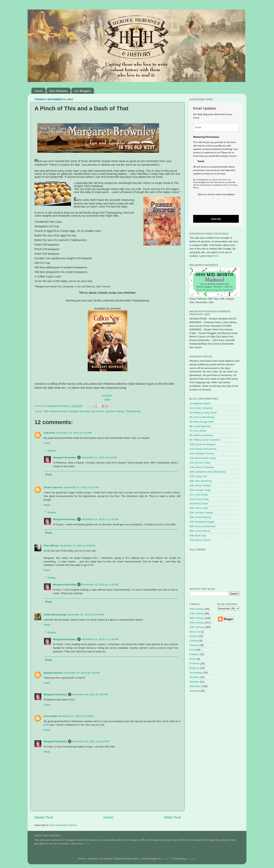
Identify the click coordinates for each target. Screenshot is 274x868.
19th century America (55, 411)
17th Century (197, 613)
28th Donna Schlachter (202, 526)
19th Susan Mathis (200, 485)
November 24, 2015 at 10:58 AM (86, 615)
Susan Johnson (53, 487)
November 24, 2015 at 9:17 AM (82, 487)
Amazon (107, 396)
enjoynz (166, 859)
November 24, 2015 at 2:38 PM (82, 673)
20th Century (197, 627)
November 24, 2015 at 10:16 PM (91, 741)
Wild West (195, 686)
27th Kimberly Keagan (202, 522)
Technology (196, 673)
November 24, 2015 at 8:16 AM (99, 457)
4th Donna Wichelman (202, 417)
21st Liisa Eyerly (199, 495)
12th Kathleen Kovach (202, 453)
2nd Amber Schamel (201, 408)
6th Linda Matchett (200, 426)
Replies (52, 451)
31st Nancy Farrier (200, 540)
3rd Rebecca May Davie (203, 413)
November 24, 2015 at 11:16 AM (100, 519)
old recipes (98, 411)
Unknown (49, 433)
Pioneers (194, 663)
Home (39, 91)
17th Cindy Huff (198, 476)
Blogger (191, 859)
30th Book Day (198, 535)
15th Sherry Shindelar (202, 467)
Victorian (194, 682)
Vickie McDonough (55, 615)
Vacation (194, 677)
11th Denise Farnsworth (203, 449)
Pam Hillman (51, 546)
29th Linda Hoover (200, 531)
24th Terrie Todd (198, 508)
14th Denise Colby (200, 463)
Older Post (172, 817)
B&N (108, 400)
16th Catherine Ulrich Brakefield (207, 472)
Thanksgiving (133, 411)
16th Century (197, 609)
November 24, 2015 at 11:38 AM (100, 639)
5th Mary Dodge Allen (202, 422)
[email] (216, 127)
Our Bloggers (83, 91)
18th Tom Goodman (201, 481)
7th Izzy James (198, 431)
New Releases (59, 91)
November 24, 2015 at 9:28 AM (78, 546)
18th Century (197, 618)
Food (192, 650)
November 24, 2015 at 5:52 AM (74, 433)
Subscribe (216, 219)
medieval (194, 691)
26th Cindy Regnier (200, 517)
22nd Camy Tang (199, 499)
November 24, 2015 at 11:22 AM (100, 585)
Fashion (194, 645)
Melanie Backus (53, 673)
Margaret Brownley (80, 411)
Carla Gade (50, 716)
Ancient (194, 636)
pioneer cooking (115, 411)
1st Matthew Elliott (200, 403)
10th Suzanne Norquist (202, 444)
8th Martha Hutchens (201, 435)
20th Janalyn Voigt (200, 490)
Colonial (194, 641)
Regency (194, 668)
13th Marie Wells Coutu (203, 458)
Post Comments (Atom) (63, 825)
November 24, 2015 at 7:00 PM (76, 716)
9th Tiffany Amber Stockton (205, 440)
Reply (47, 443)
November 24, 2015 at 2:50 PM (90, 694)
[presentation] (213, 206)
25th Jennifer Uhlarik (201, 513)
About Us (195, 632)
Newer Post (44, 817)
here (216, 256)
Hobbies (194, 654)
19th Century (197, 623)
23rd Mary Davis (199, 504)
